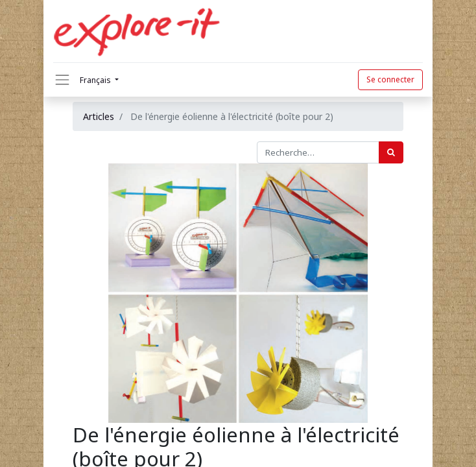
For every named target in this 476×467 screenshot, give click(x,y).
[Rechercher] (391, 152)
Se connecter (390, 79)
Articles (99, 116)
